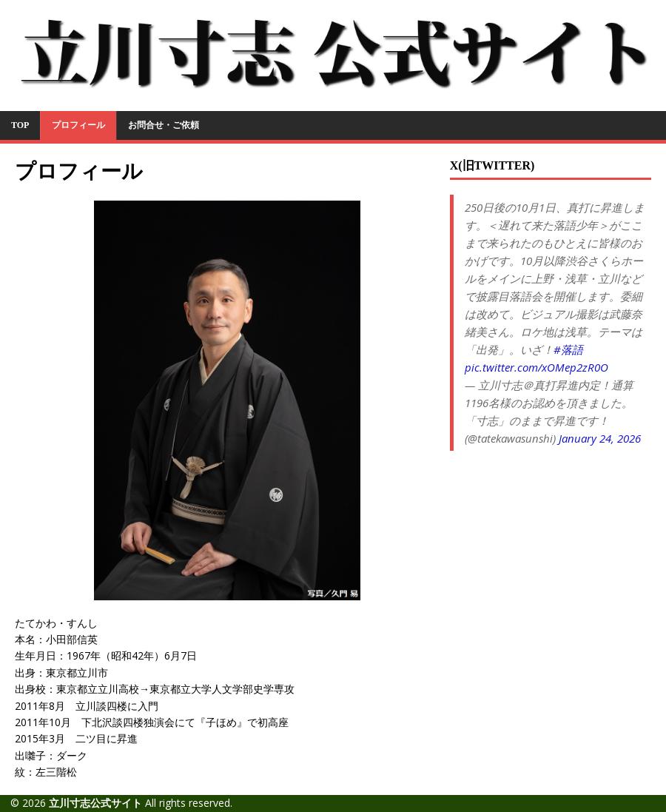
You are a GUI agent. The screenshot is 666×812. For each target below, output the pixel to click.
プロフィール (78, 125)
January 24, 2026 (600, 438)
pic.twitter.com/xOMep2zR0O (536, 367)
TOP (20, 125)
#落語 (568, 349)
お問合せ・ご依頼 (164, 125)
